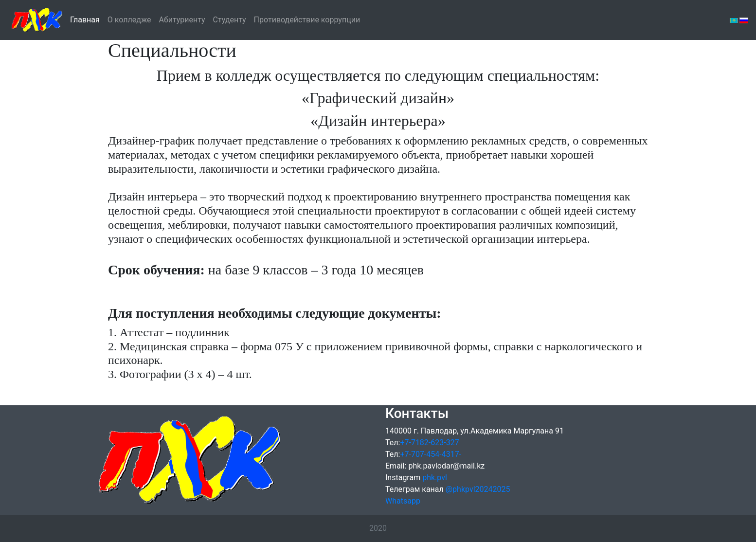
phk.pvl (435, 478)
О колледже (129, 20)
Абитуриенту (182, 20)
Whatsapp (403, 501)
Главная (85, 19)
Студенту (230, 20)
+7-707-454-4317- (431, 454)
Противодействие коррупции (307, 19)
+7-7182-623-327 (429, 443)
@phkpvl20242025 (478, 489)
